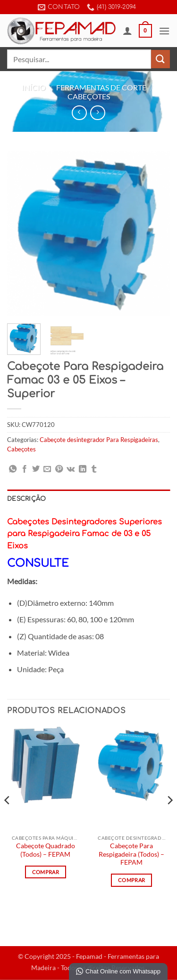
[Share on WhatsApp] (13, 469)
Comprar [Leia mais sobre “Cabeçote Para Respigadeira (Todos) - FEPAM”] (131, 880)
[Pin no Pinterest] (59, 469)
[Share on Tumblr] (94, 469)
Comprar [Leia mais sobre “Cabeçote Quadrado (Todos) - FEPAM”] (46, 872)
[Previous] (8, 819)
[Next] (169, 819)
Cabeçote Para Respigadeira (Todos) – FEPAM (131, 854)
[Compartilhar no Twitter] (36, 469)
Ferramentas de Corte (101, 87)
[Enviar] (160, 59)
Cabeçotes (89, 96)
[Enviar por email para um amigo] (47, 469)
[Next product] (79, 113)
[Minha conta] (127, 31)
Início (34, 87)
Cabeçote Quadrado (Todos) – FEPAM (46, 850)
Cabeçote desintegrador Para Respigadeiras (99, 440)
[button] (145, 31)
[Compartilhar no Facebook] (25, 469)
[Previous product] (97, 113)
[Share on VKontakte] (71, 469)
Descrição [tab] (26, 499)
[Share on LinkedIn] (83, 469)
